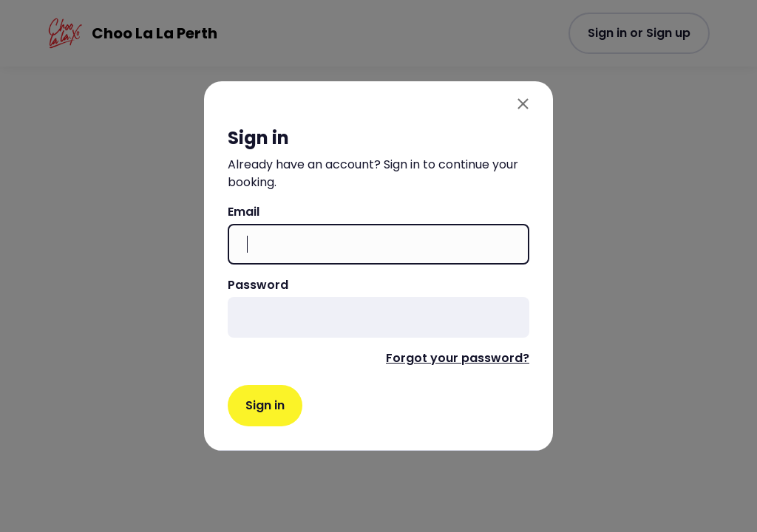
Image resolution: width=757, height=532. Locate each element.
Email (244, 212)
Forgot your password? (458, 358)
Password (258, 285)
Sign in (265, 405)
